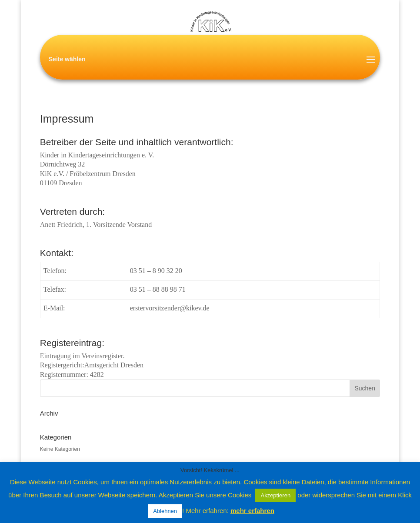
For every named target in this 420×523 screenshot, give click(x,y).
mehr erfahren (252, 511)
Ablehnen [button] (165, 511)
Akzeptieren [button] (275, 495)
